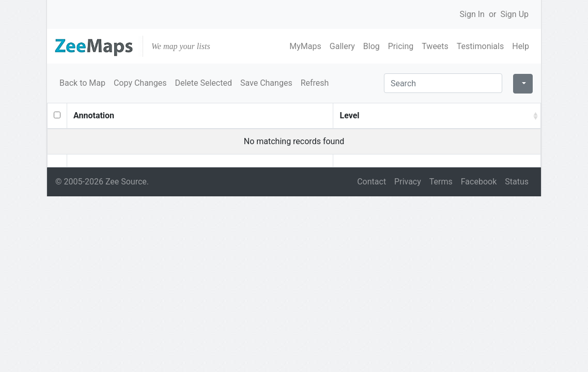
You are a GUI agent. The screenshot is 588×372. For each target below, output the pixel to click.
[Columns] (523, 84)
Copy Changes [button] (140, 83)
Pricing (401, 46)
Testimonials (480, 46)
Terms (441, 182)
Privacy (408, 182)
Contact (372, 182)
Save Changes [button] (266, 83)
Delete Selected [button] (203, 83)
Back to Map (82, 83)
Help (521, 46)
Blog (372, 46)
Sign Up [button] (514, 14)
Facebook (479, 182)
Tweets (435, 46)
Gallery (342, 46)
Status (517, 182)
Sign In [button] (472, 14)
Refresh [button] (315, 83)
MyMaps (305, 46)
